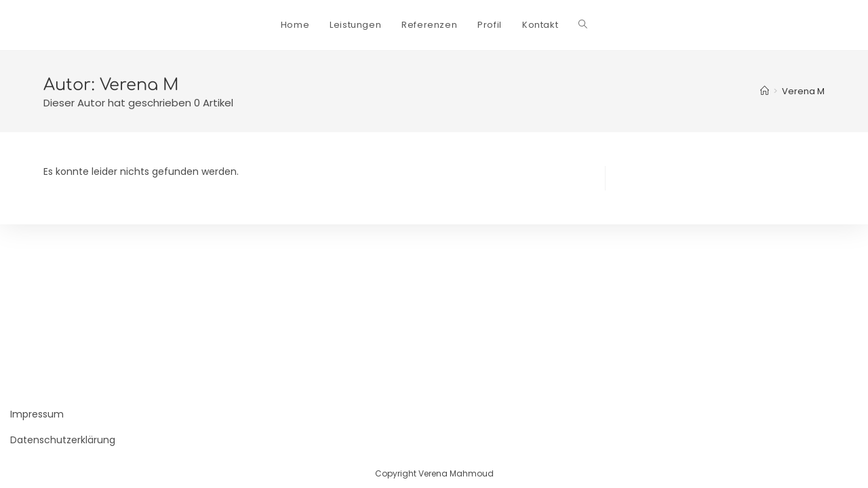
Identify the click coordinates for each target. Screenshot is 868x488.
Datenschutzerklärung (63, 440)
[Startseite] (765, 91)
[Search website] (583, 25)
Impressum (37, 414)
